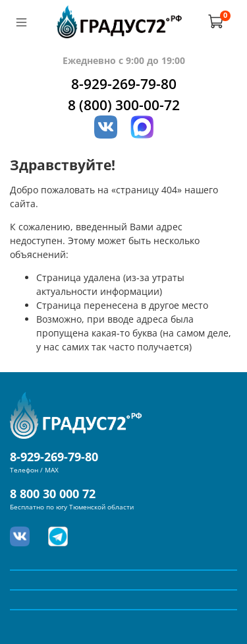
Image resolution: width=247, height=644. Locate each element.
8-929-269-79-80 (124, 84)
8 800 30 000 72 (53, 494)
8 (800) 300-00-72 (124, 105)
